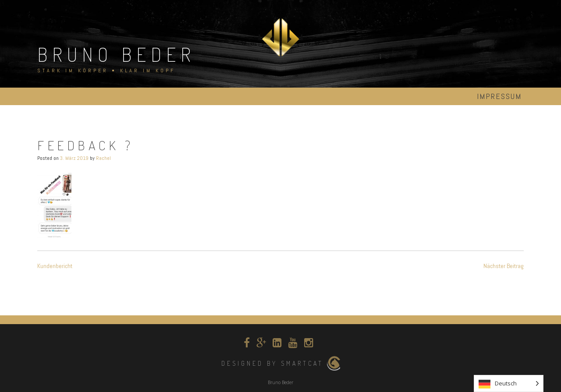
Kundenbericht (55, 266)
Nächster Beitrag (504, 266)
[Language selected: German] (509, 383)
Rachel (103, 158)
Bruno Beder (116, 54)
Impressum (499, 96)
